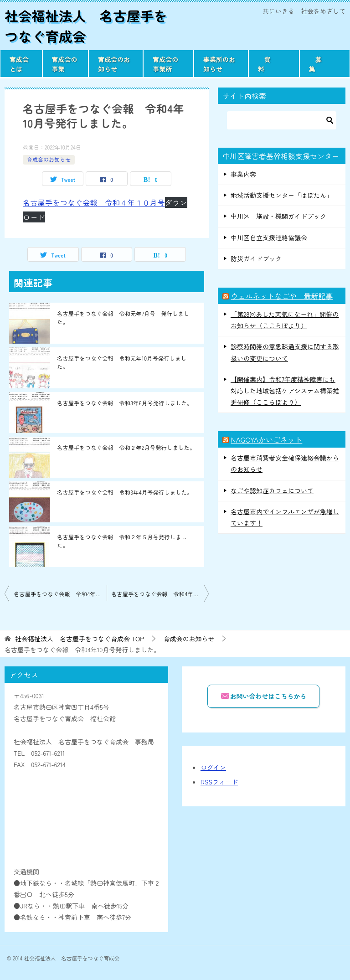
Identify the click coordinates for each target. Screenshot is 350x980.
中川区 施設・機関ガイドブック (278, 216)
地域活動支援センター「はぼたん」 (282, 195)
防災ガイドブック (256, 258)
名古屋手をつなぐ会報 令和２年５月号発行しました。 (122, 541)
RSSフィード (219, 782)
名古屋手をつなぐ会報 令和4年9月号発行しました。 (60, 594)
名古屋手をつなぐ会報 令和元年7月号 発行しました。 (123, 317)
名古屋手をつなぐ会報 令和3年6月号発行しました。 (125, 403)
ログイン (213, 767)
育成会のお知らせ (114, 64)
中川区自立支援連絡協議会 (269, 237)
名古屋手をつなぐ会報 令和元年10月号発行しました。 (122, 362)
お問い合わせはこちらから (263, 696)
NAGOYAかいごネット (266, 439)
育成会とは (19, 64)
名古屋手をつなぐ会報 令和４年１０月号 (94, 202)
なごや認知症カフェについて (272, 490)
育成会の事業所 (165, 64)
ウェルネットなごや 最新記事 (282, 296)
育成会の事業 (65, 64)
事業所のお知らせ (219, 64)
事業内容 (243, 174)
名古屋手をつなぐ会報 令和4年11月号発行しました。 (160, 594)
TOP (80, 639)
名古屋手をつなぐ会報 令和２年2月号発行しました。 (126, 447)
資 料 (271, 64)
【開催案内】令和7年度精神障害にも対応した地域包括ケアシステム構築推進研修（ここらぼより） (285, 391)
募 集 (322, 64)
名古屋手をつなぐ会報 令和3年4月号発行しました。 (125, 492)
